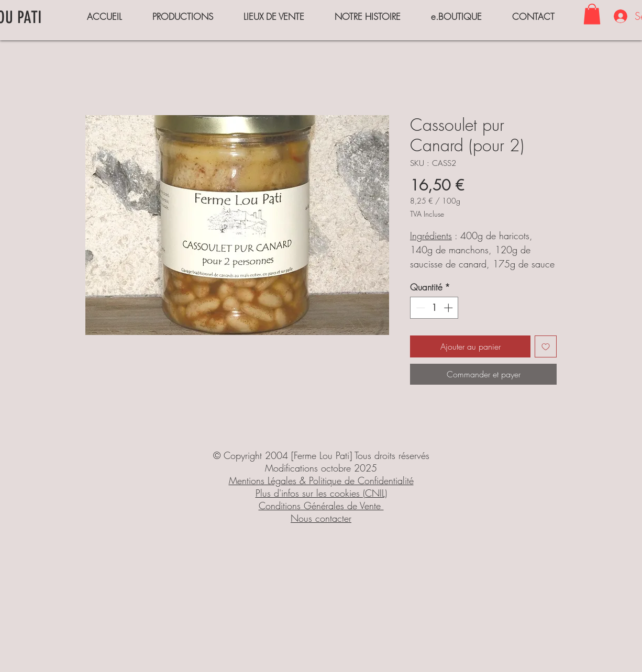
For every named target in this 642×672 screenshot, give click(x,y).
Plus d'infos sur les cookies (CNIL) (321, 493)
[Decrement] (419, 308)
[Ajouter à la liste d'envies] (546, 346)
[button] (592, 14)
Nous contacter (321, 518)
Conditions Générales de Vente (321, 506)
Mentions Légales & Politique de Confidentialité (321, 480)
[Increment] (449, 308)
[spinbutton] (434, 308)
